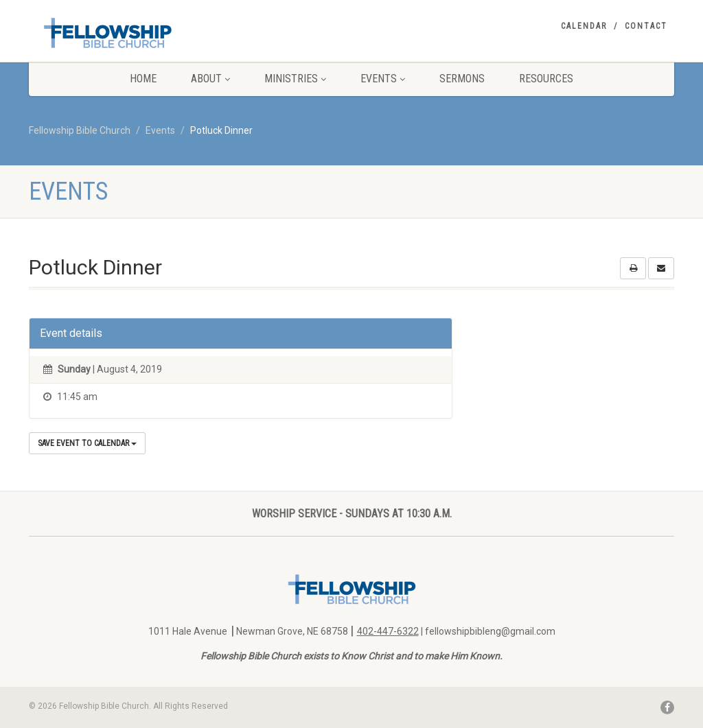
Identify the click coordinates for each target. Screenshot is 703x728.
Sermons (462, 79)
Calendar (584, 26)
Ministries (295, 79)
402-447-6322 (388, 631)
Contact (646, 26)
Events (383, 79)
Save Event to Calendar (87, 443)
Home (143, 79)
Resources (546, 79)
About (210, 79)
